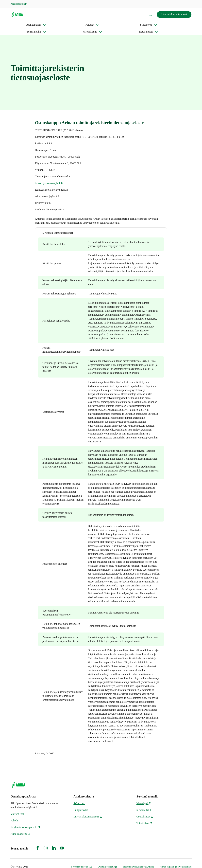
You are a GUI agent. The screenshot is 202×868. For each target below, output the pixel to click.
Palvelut (39, 25)
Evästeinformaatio (108, 860)
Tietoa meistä (131, 25)
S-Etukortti (59, 25)
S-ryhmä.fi (144, 803)
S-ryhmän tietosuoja (81, 860)
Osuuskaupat (145, 810)
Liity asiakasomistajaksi (174, 14)
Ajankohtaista (18, 25)
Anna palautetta (20, 827)
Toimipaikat (144, 816)
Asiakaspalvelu (19, 4)
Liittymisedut (81, 803)
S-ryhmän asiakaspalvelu (25, 820)
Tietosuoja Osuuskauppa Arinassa (139, 860)
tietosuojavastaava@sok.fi (49, 176)
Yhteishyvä (144, 796)
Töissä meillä (82, 25)
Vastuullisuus (106, 25)
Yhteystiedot (17, 807)
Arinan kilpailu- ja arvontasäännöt (176, 860)
